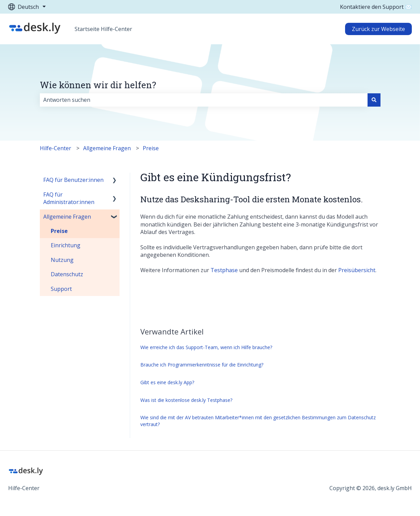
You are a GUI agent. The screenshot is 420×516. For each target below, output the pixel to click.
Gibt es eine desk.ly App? (167, 382)
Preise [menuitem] (59, 231)
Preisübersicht (357, 270)
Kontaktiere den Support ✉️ (376, 7)
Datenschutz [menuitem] (67, 274)
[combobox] (204, 100)
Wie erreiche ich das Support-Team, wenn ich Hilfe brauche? (206, 347)
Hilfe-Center (56, 148)
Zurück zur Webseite (378, 29)
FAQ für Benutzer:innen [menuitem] (73, 180)
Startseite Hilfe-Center (103, 29)
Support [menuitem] (61, 289)
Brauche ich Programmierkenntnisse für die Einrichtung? (202, 365)
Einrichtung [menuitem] (66, 245)
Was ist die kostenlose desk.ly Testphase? (186, 400)
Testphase (224, 270)
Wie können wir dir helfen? (98, 85)
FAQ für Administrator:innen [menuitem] (69, 198)
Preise (151, 148)
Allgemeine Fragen (107, 148)
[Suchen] (374, 100)
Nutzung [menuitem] (62, 260)
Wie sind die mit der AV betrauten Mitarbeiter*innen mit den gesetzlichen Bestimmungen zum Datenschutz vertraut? (258, 421)
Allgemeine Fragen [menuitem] (67, 217)
